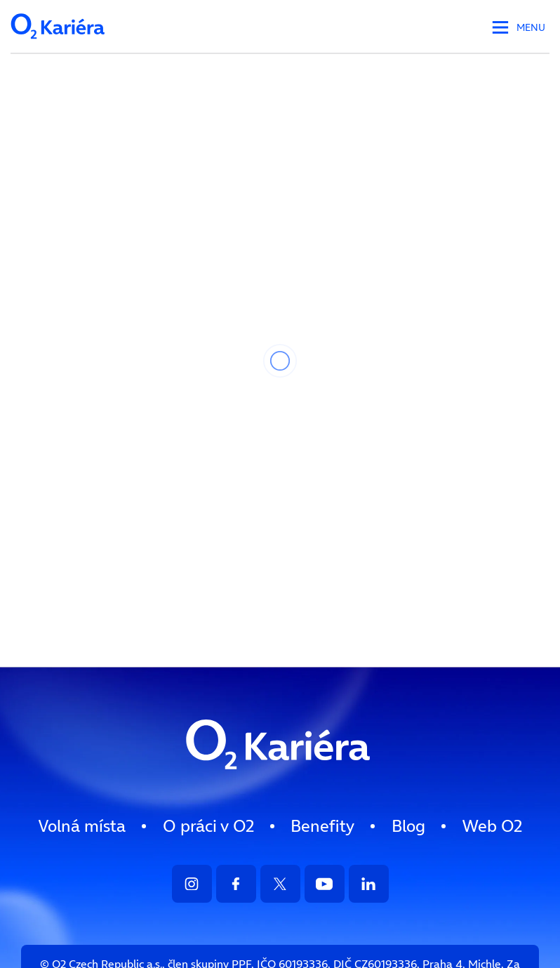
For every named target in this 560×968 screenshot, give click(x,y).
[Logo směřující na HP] (280, 783)
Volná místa (82, 826)
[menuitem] (82, 826)
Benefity (322, 826)
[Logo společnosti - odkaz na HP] (59, 43)
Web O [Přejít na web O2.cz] (492, 826)
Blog (408, 826)
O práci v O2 (208, 826)
